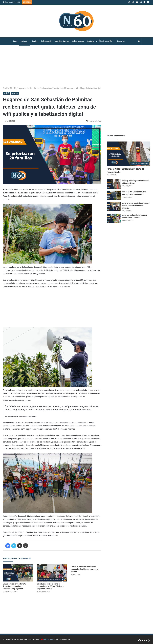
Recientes (15, 93)
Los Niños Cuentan (62, 41)
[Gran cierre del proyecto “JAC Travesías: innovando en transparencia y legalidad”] (18, 573)
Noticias (24, 41)
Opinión (35, 41)
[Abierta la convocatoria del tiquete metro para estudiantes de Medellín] (114, 206)
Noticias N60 (48, 639)
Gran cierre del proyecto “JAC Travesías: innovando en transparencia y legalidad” (15, 586)
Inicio (15, 41)
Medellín (13, 88)
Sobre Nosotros (78, 41)
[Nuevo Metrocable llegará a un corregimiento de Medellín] (114, 195)
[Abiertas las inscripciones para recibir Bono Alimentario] (114, 219)
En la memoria (46, 41)
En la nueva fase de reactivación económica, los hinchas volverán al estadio (84, 569)
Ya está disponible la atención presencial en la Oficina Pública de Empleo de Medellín (50, 586)
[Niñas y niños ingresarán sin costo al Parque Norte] (128, 154)
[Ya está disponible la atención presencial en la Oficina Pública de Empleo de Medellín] (52, 573)
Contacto (91, 41)
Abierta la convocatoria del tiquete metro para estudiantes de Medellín (136, 206)
